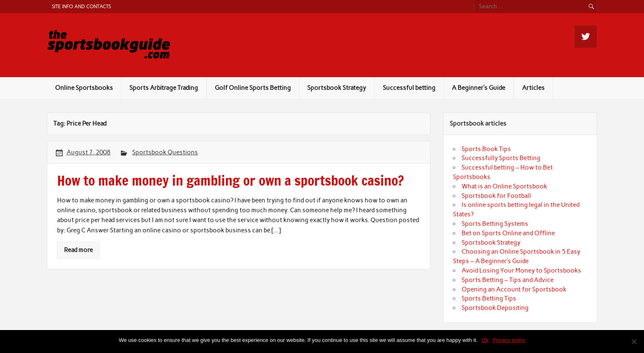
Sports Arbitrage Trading (164, 88)
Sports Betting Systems (495, 224)
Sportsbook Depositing (495, 308)
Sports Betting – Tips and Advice (508, 280)
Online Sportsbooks (84, 88)
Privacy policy (509, 340)
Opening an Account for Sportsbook (514, 289)
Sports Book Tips (486, 149)
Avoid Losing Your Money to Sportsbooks (521, 270)
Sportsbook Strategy (337, 88)
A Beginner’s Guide (478, 88)
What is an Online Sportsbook (504, 186)
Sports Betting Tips (489, 298)
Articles (533, 88)
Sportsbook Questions (165, 152)
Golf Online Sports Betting (253, 88)
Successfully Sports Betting (501, 158)
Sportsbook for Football (496, 196)
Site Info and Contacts (81, 6)
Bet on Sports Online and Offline (508, 233)
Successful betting (409, 88)
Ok (485, 340)
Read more (78, 250)
